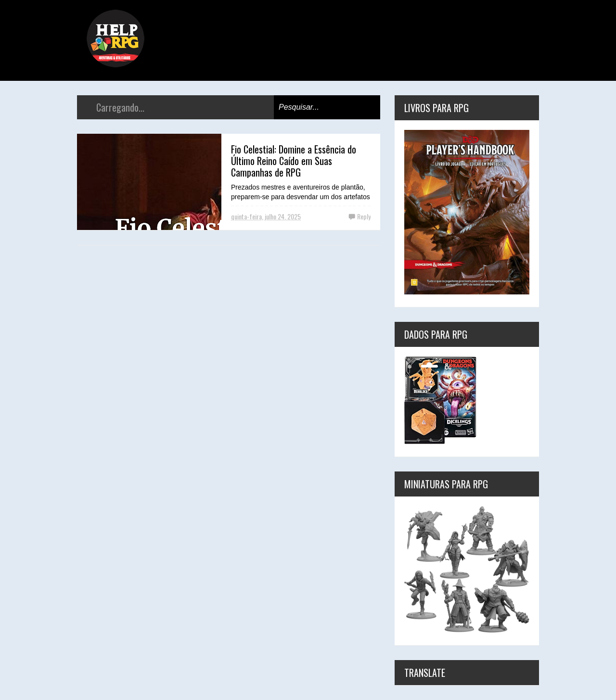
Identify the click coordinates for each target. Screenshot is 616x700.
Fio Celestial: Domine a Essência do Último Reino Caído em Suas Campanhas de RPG (294, 161)
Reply (364, 216)
